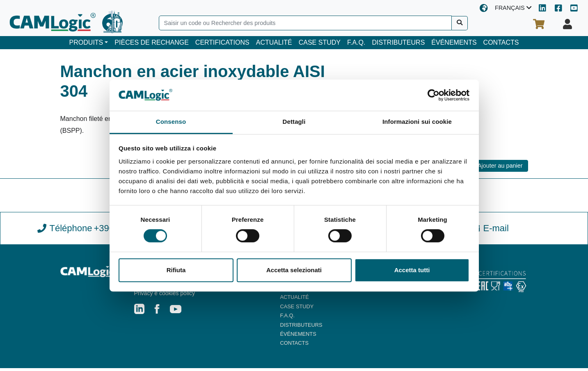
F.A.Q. (356, 42)
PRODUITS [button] (86, 42)
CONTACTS (501, 42)
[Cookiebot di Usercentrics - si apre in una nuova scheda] (434, 95)
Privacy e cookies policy (165, 296)
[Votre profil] (567, 24)
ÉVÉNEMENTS (454, 42)
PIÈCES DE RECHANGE (151, 42)
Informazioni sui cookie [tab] (417, 122)
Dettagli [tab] (294, 122)
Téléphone (98, 231)
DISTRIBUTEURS (398, 42)
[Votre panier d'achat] (539, 24)
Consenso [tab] (171, 122)
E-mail (490, 231)
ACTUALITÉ (274, 42)
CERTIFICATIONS (222, 42)
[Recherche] (460, 23)
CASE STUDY (320, 42)
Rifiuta (176, 270)
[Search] (305, 23)
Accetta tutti (412, 270)
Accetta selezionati (294, 270)
